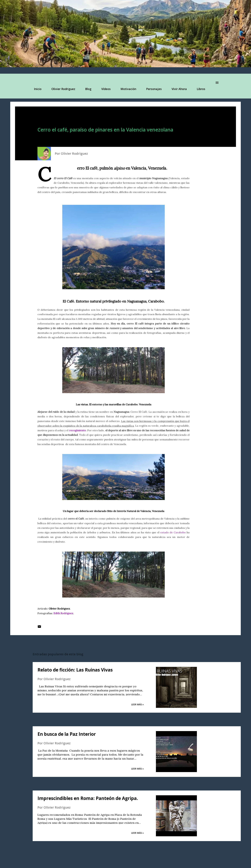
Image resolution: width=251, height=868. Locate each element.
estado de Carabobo (173, 532)
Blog (86, 89)
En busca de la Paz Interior (67, 734)
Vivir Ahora (177, 89)
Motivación (126, 89)
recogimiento (78, 430)
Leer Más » (138, 704)
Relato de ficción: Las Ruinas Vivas (75, 670)
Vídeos (104, 89)
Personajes (152, 89)
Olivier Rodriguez (61, 89)
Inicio (36, 89)
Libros (199, 89)
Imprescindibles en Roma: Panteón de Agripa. (88, 798)
